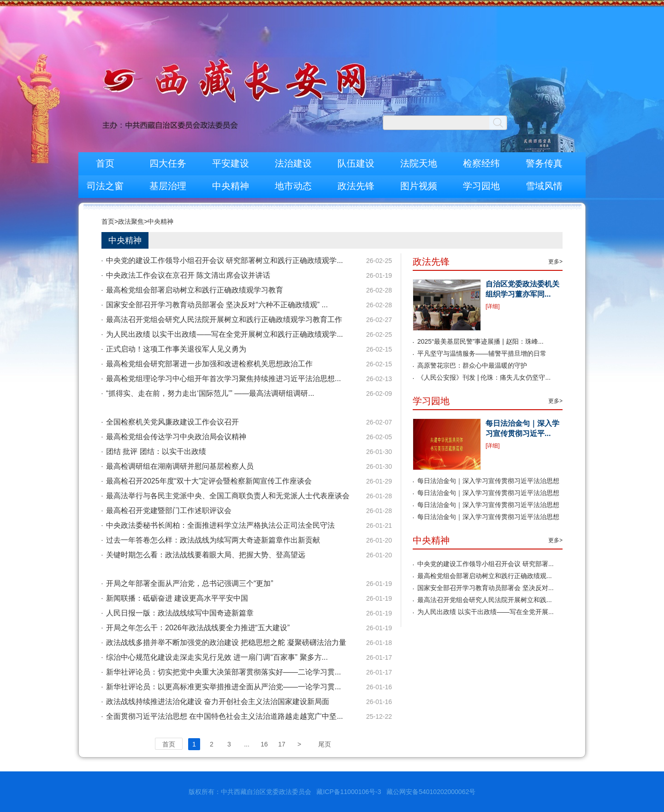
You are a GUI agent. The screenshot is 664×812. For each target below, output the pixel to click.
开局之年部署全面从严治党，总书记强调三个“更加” (190, 583)
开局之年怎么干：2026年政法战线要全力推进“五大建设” (198, 628)
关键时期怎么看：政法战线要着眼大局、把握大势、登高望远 (206, 555)
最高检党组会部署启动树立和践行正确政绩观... (485, 576)
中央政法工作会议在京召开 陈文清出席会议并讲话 (188, 275)
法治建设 (293, 163)
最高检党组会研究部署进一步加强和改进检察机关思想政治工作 (209, 364)
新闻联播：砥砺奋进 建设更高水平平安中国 (177, 598)
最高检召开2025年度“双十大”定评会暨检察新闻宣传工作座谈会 (209, 481)
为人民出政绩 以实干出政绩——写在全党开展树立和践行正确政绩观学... (225, 334)
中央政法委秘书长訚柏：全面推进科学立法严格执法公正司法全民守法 (220, 525)
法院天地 (419, 163)
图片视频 (419, 186)
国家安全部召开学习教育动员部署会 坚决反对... (486, 588)
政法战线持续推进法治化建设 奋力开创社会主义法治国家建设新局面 (218, 702)
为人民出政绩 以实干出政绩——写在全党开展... (486, 612)
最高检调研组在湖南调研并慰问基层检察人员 (180, 466)
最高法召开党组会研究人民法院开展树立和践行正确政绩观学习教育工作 (224, 319)
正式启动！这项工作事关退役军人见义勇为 (176, 349)
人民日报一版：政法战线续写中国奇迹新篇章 (180, 613)
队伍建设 (356, 163)
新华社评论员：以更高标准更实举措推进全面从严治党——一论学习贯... (223, 687)
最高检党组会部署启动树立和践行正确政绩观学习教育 (195, 290)
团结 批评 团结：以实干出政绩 (156, 451)
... (247, 744)
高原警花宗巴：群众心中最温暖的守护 (472, 365)
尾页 (325, 744)
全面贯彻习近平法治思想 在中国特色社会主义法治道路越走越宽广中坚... (225, 716)
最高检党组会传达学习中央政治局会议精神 (176, 437)
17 (282, 744)
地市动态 (293, 186)
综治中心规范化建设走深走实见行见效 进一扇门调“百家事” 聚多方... (217, 657)
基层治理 (168, 186)
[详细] (493, 306)
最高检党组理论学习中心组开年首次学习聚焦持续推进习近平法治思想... (223, 379)
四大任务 (168, 163)
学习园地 (481, 186)
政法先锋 (356, 186)
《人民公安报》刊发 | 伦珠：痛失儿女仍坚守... (484, 377)
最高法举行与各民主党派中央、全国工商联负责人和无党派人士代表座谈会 (228, 496)
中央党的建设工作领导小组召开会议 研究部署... (486, 564)
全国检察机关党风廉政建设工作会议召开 (172, 422)
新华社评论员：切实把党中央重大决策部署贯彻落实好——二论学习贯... (223, 672)
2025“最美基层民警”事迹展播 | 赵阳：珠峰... (480, 341)
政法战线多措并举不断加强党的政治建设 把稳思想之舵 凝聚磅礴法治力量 (226, 642)
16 (264, 744)
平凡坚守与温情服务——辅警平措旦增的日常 (482, 353)
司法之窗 (105, 186)
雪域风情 (544, 186)
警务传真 (544, 163)
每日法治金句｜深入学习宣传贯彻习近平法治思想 (488, 481)
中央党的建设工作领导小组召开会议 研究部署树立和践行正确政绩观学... (225, 260)
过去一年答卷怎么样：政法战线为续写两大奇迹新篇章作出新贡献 (213, 540)
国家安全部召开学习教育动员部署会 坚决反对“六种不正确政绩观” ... (217, 305)
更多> (555, 262)
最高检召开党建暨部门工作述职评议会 (169, 510)
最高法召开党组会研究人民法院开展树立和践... (485, 600)
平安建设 (231, 163)
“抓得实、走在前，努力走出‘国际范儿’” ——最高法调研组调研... (210, 393)
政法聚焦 (131, 221)
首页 (105, 163)
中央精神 (231, 186)
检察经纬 (481, 163)
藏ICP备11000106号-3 (349, 792)
